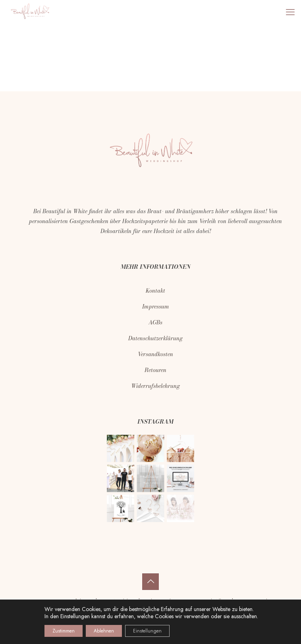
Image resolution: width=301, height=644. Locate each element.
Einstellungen (75, 616)
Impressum (156, 307)
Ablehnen (104, 631)
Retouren (155, 370)
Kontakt (155, 291)
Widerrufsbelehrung (155, 386)
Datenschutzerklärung (155, 338)
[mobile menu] (290, 12)
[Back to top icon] (150, 582)
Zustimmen (64, 631)
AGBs (155, 322)
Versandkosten (155, 354)
